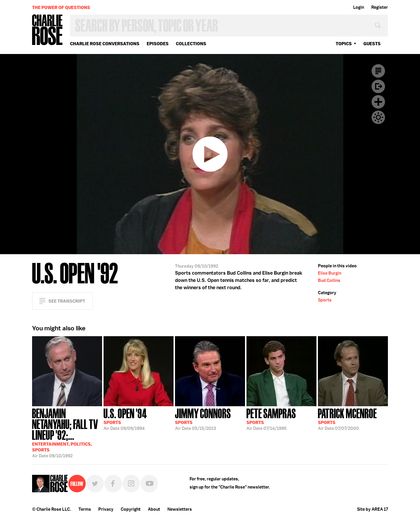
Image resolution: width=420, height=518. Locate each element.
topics (344, 44)
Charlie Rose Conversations (105, 44)
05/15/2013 (203, 419)
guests (372, 44)
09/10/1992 (67, 432)
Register (380, 7)
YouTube (149, 484)
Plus (378, 102)
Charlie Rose (48, 30)
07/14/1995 (271, 419)
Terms (85, 509)
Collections (191, 44)
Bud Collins (329, 280)
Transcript (378, 71)
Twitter (95, 484)
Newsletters (180, 509)
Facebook (113, 484)
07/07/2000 (347, 419)
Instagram (131, 484)
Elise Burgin (330, 273)
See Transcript (67, 301)
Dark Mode (378, 117)
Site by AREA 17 (372, 509)
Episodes (158, 44)
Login (359, 7)
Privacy (106, 509)
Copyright (131, 509)
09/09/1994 (125, 419)
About (154, 509)
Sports (325, 300)
